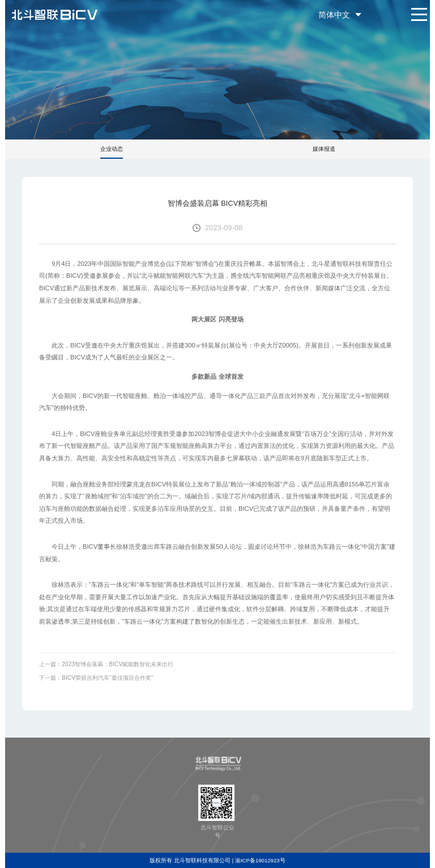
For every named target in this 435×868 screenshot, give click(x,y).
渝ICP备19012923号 (260, 860)
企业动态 (112, 149)
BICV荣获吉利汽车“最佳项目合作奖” (107, 678)
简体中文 (334, 15)
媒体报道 (324, 149)
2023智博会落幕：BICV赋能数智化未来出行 (118, 664)
